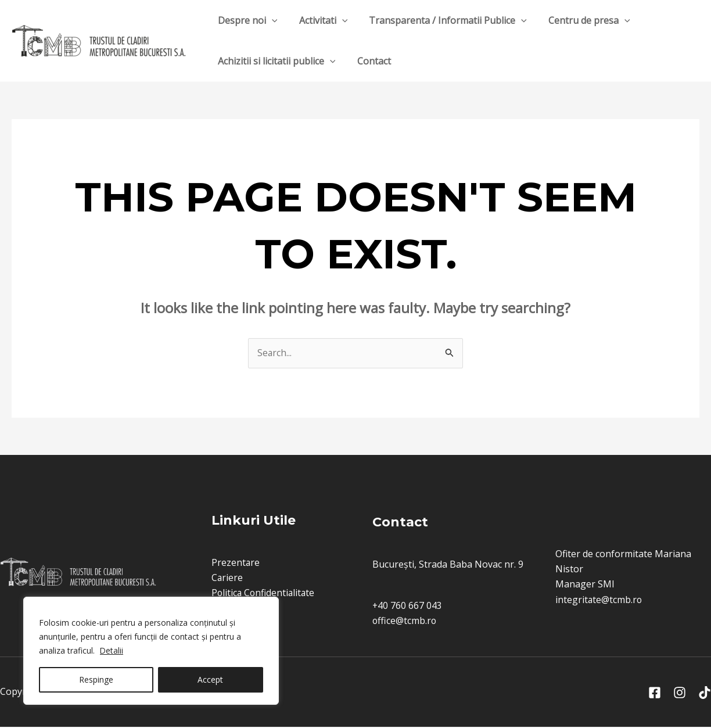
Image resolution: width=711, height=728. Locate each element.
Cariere (226, 578)
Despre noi (246, 20)
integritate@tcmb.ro (599, 600)
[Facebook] (655, 694)
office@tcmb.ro (405, 622)
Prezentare (235, 562)
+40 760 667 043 (407, 606)
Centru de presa (579, 20)
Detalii (112, 650)
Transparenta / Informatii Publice (440, 20)
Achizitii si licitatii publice (275, 61)
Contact (369, 61)
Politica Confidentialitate (263, 593)
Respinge (96, 679)
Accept (210, 679)
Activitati (319, 20)
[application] (270, 20)
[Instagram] (680, 694)
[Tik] (705, 694)
